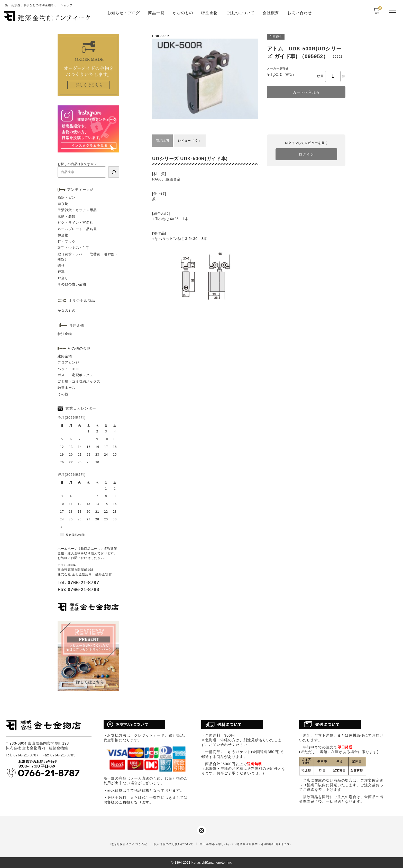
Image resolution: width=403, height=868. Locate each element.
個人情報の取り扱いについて (173, 844)
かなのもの (183, 13)
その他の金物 (79, 348)
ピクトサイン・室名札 (75, 223)
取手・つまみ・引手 (74, 248)
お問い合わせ (300, 13)
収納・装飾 (67, 216)
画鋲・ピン (67, 197)
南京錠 (63, 204)
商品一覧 (156, 13)
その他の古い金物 (72, 284)
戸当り (63, 278)
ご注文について (240, 13)
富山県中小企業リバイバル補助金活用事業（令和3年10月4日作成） (246, 844)
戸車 (61, 272)
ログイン (306, 154)
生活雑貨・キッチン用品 (77, 210)
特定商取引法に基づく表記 (129, 844)
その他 (63, 394)
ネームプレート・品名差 (77, 229)
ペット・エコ (68, 369)
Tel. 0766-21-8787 (78, 583)
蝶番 (61, 265)
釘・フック (67, 242)
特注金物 (209, 13)
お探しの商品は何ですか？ (77, 164)
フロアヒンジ (68, 362)
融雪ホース (67, 388)
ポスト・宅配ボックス (75, 375)
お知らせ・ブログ (123, 13)
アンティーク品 (80, 189)
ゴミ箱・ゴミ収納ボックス (79, 381)
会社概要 (271, 13)
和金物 (63, 235)
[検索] (114, 172)
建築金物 (65, 356)
